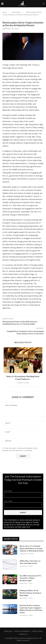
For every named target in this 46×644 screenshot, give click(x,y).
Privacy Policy (37, 631)
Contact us (23, 634)
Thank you (8, 631)
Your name (23, 494)
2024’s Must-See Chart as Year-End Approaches (30, 562)
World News (16, 12)
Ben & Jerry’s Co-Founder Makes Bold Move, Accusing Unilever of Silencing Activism (32, 548)
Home (5, 12)
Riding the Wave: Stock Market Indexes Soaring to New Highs (31, 593)
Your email (23, 504)
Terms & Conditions (22, 631)
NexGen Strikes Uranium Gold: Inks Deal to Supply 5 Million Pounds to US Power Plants (31, 609)
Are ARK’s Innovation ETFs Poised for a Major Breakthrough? (30, 578)
